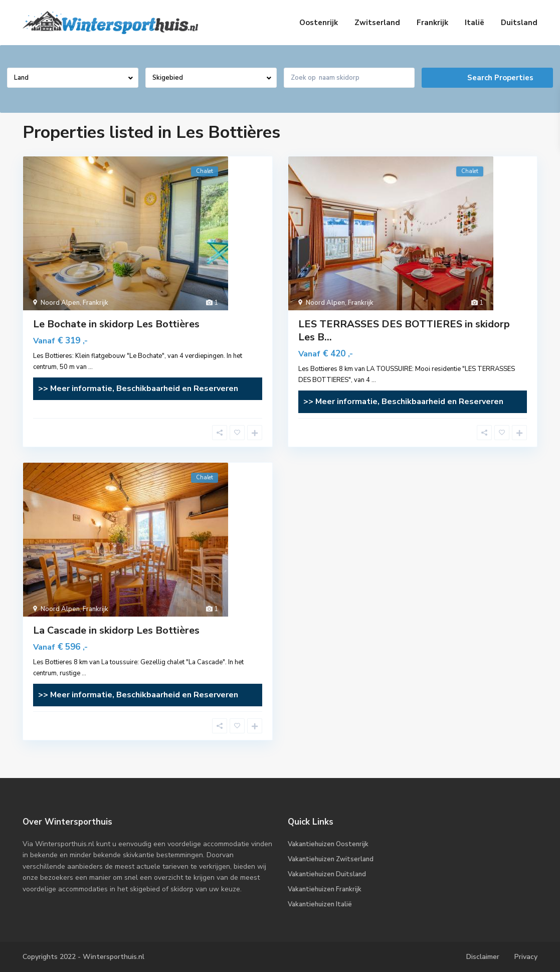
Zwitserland (377, 23)
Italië (475, 23)
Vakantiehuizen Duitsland (327, 874)
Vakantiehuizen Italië (320, 904)
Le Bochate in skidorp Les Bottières (116, 324)
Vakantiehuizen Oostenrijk (328, 844)
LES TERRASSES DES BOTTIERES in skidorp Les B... (404, 331)
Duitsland (519, 23)
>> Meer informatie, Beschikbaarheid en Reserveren (138, 388)
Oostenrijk (319, 23)
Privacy (526, 957)
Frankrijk (432, 23)
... (90, 367)
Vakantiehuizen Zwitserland (331, 859)
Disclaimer (483, 957)
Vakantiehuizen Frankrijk (325, 889)
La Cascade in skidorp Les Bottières (116, 630)
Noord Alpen (60, 303)
